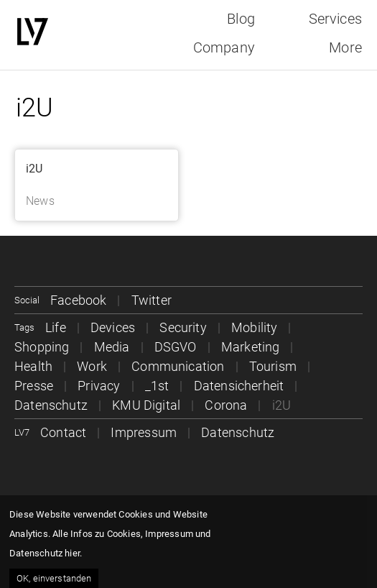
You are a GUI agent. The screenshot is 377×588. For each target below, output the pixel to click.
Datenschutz (51, 405)
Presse (34, 386)
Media (112, 347)
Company (224, 47)
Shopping (42, 347)
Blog (241, 19)
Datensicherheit (239, 386)
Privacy (99, 386)
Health (33, 366)
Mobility (254, 327)
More (345, 47)
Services (335, 19)
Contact (63, 432)
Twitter (152, 300)
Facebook (78, 300)
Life (56, 327)
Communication (178, 366)
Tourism (273, 366)
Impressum (144, 432)
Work (92, 366)
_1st (157, 386)
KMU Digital (146, 405)
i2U (34, 169)
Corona (226, 405)
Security (183, 327)
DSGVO (176, 347)
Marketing (251, 347)
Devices (113, 327)
